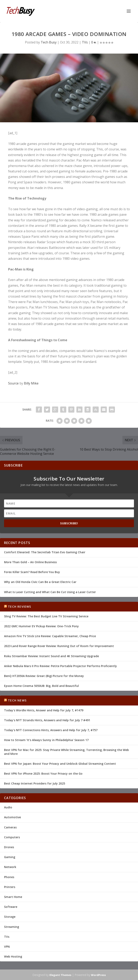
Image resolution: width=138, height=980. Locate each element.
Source (13, 383)
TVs (85, 42)
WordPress (98, 975)
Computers (12, 837)
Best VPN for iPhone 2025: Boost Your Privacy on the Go (43, 774)
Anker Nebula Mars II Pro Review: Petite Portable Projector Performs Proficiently (60, 666)
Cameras (10, 827)
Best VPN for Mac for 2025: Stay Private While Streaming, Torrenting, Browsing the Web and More (66, 752)
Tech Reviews (19, 607)
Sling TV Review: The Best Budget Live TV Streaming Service (46, 616)
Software (11, 907)
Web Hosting (13, 956)
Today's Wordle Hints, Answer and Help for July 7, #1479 (44, 710)
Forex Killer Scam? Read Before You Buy (32, 572)
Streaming (12, 927)
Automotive (12, 817)
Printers (10, 887)
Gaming (10, 857)
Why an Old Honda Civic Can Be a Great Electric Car (40, 582)
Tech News (17, 700)
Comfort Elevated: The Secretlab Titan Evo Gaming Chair (45, 552)
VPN (7, 947)
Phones (9, 877)
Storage (10, 917)
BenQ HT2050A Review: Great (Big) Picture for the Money (44, 676)
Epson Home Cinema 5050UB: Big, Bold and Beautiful (41, 686)
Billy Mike (31, 383)
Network (10, 867)
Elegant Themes (60, 975)
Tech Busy (49, 42)
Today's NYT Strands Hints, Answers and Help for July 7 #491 (47, 720)
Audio (8, 807)
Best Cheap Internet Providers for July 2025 (35, 783)
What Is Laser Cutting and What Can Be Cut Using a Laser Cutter (50, 592)
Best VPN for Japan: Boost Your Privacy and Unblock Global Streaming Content (60, 764)
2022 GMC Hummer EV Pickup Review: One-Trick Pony (41, 626)
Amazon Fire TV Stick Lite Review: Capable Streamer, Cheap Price (50, 636)
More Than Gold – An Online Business (30, 562)
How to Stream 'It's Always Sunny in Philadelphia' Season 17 (46, 740)
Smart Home (13, 897)
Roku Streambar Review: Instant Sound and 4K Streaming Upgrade (51, 656)
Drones (9, 847)
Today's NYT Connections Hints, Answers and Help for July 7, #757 (51, 730)
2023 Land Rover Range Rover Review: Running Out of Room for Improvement (59, 646)
